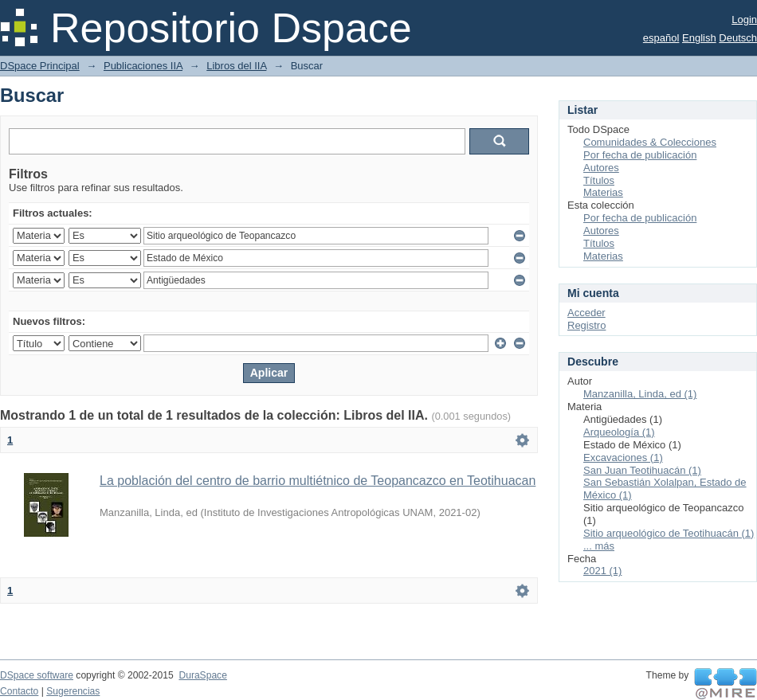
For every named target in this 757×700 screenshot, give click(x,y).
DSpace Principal (40, 66)
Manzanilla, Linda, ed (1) (640, 394)
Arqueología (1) (619, 432)
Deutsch (738, 38)
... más (599, 546)
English (699, 38)
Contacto (19, 691)
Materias (603, 192)
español (661, 38)
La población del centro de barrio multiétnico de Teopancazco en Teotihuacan (318, 481)
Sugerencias (73, 691)
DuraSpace (202, 675)
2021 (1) (602, 571)
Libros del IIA (236, 66)
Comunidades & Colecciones (650, 142)
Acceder (586, 313)
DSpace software (37, 675)
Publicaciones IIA (143, 66)
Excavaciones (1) (623, 458)
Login (744, 20)
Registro (586, 325)
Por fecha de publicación (640, 155)
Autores (601, 168)
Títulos (599, 180)
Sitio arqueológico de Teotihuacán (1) (669, 533)
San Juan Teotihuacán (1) (642, 470)
